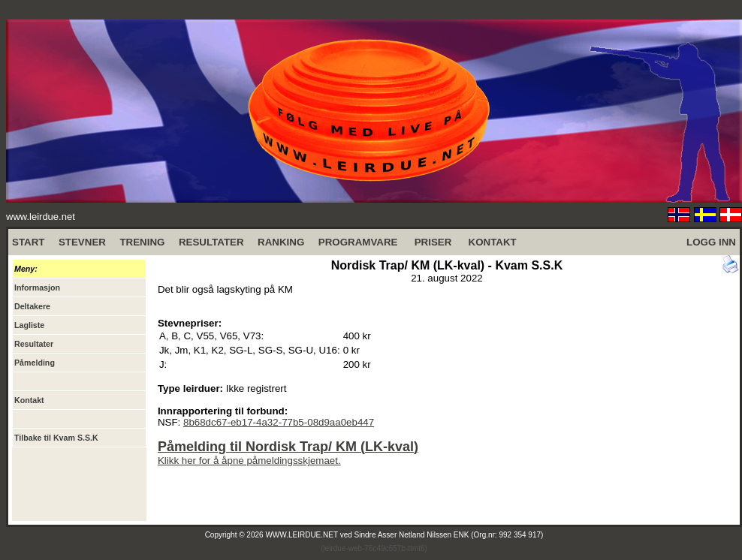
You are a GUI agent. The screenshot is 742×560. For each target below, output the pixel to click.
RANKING (281, 242)
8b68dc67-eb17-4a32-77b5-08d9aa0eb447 (279, 422)
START (28, 242)
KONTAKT (493, 242)
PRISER (433, 242)
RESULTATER (211, 242)
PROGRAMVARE (358, 242)
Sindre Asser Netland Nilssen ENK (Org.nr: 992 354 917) (449, 535)
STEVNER (82, 242)
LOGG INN (711, 242)
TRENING (142, 242)
